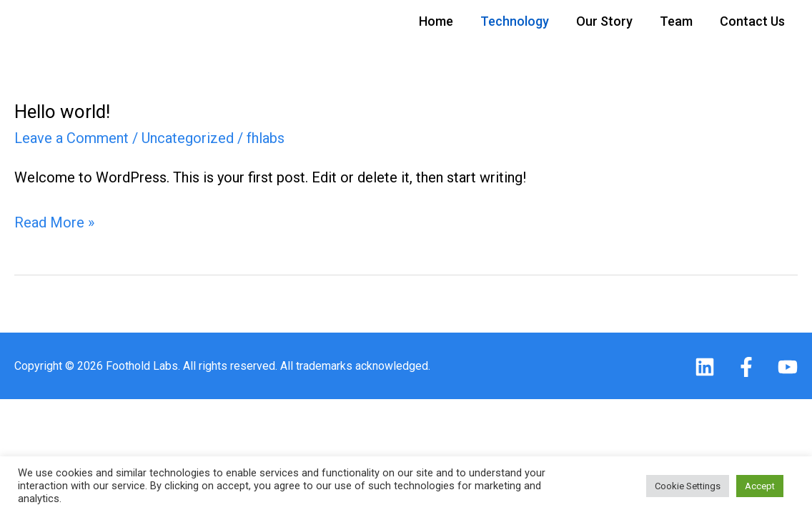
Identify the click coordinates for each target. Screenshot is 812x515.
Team (676, 21)
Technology (515, 21)
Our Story (604, 21)
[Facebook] (746, 367)
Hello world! (62, 112)
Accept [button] (760, 486)
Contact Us (752, 21)
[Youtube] (788, 367)
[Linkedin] (705, 367)
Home (436, 21)
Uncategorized (188, 138)
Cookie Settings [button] (688, 486)
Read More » (54, 221)
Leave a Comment (71, 138)
